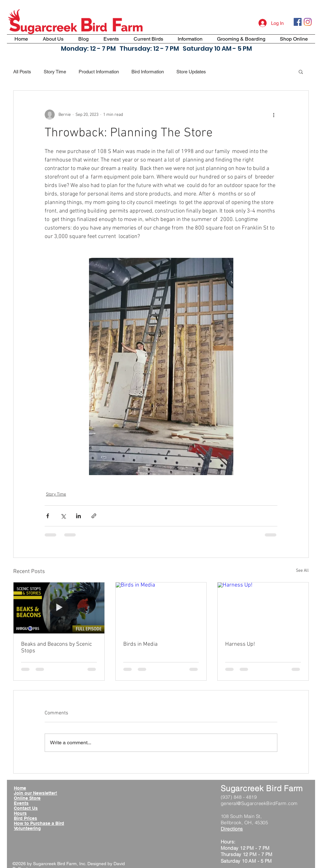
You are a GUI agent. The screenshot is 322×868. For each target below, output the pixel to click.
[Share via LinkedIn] (78, 516)
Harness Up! (240, 644)
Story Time (55, 72)
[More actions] (274, 115)
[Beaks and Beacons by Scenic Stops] (59, 608)
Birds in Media (140, 644)
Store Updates (191, 72)
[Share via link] (94, 516)
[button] (301, 71)
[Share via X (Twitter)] (63, 516)
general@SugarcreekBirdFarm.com (259, 803)
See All (302, 571)
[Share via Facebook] (48, 516)
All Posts (22, 72)
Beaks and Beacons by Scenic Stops (56, 648)
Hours (20, 813)
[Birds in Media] (161, 608)
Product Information (99, 72)
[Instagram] (308, 22)
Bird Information (148, 72)
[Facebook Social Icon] (298, 22)
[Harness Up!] (263, 608)
